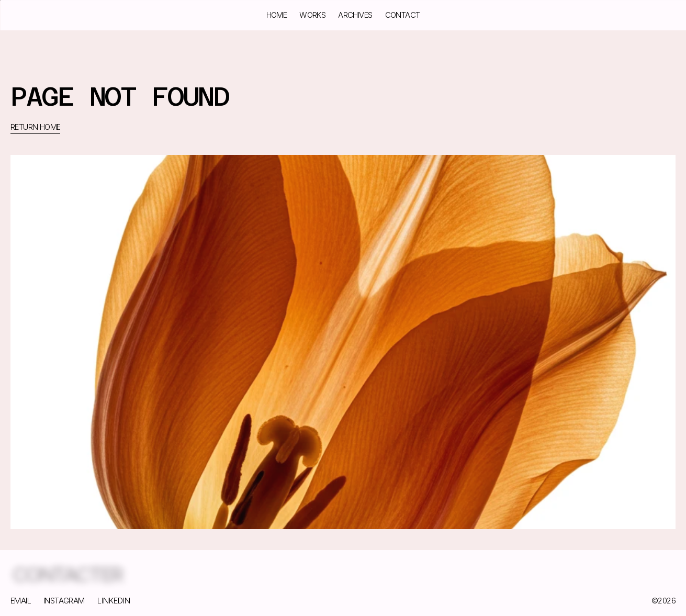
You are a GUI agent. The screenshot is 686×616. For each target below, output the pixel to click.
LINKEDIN (114, 601)
